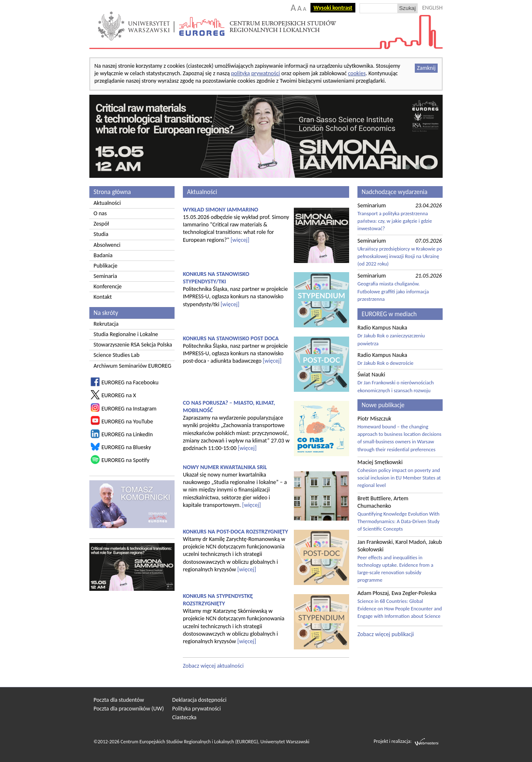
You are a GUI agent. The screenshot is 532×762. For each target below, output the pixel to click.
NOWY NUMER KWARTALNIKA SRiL (225, 467)
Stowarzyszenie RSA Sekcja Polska (133, 345)
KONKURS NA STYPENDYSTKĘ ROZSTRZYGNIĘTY (218, 600)
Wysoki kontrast (333, 8)
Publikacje (105, 266)
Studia (101, 234)
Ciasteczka (184, 717)
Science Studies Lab (117, 355)
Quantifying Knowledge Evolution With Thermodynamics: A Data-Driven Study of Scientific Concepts (399, 521)
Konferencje (108, 286)
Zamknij (426, 68)
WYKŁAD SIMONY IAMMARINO (220, 210)
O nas (100, 213)
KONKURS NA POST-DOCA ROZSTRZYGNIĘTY (235, 532)
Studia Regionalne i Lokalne (126, 334)
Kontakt (103, 297)
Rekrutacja (106, 324)
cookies (357, 73)
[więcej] (240, 240)
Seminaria (105, 276)
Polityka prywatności (196, 709)
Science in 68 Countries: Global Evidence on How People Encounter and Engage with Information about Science (400, 608)
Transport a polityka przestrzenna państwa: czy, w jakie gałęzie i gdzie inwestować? (395, 221)
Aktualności (107, 203)
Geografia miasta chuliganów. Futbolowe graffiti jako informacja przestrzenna (393, 291)
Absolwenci (107, 245)
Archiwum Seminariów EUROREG (132, 366)
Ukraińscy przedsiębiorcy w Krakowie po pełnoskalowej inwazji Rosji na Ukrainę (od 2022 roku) (400, 256)
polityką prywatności (256, 73)
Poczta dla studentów (119, 700)
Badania (103, 255)
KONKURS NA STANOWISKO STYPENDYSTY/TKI (216, 278)
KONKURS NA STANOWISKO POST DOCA (231, 338)
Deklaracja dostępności (199, 700)
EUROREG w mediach (389, 314)
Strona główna (112, 192)
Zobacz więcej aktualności (213, 666)
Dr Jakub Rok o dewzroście (385, 363)
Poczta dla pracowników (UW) (129, 709)
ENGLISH (432, 8)
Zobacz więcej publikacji (386, 634)
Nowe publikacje (383, 405)
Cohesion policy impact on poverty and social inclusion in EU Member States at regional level (399, 478)
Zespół (101, 224)
